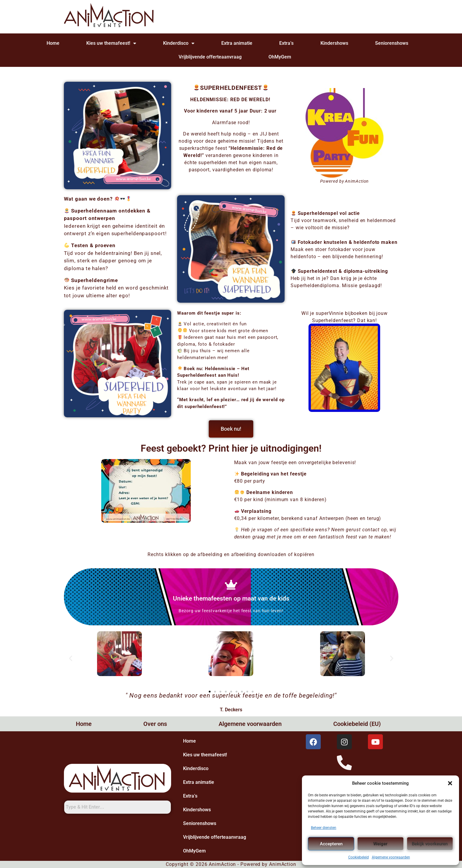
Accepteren (331, 844)
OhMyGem (280, 57)
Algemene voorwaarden (391, 857)
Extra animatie (237, 43)
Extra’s (286, 43)
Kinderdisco (179, 43)
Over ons (155, 724)
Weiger (380, 844)
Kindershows (334, 43)
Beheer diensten (324, 828)
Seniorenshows (392, 43)
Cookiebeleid (359, 857)
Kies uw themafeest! (111, 43)
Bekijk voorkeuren (430, 844)
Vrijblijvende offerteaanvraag (210, 57)
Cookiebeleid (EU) (357, 724)
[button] (450, 783)
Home (53, 43)
